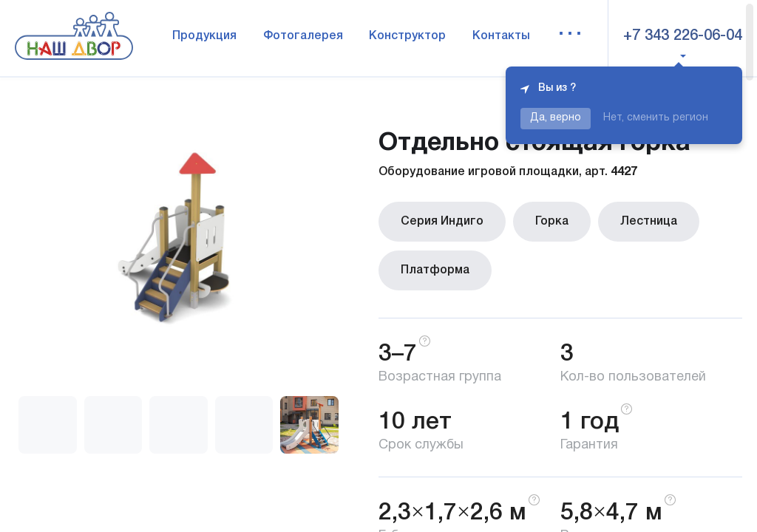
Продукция (204, 36)
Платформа (435, 270)
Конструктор (407, 36)
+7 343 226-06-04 (683, 36)
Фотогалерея (303, 36)
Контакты (501, 36)
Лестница (649, 222)
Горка (552, 222)
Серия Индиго (442, 222)
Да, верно (556, 118)
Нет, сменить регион (656, 118)
